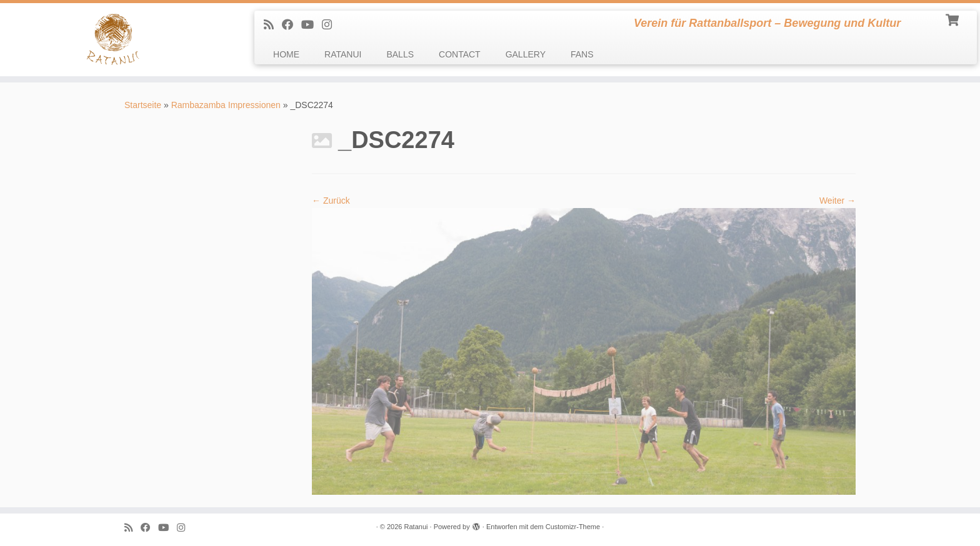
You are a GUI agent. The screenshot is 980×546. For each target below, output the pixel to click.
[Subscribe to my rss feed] (273, 25)
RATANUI (343, 54)
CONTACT (460, 54)
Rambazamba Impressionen (226, 105)
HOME (286, 54)
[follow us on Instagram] (331, 25)
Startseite (143, 105)
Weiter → (837, 201)
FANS (582, 54)
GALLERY (526, 54)
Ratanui (416, 527)
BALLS (400, 54)
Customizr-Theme (573, 527)
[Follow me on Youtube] (312, 25)
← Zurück (331, 201)
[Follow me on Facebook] (292, 25)
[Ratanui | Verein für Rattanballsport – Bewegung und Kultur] (113, 40)
